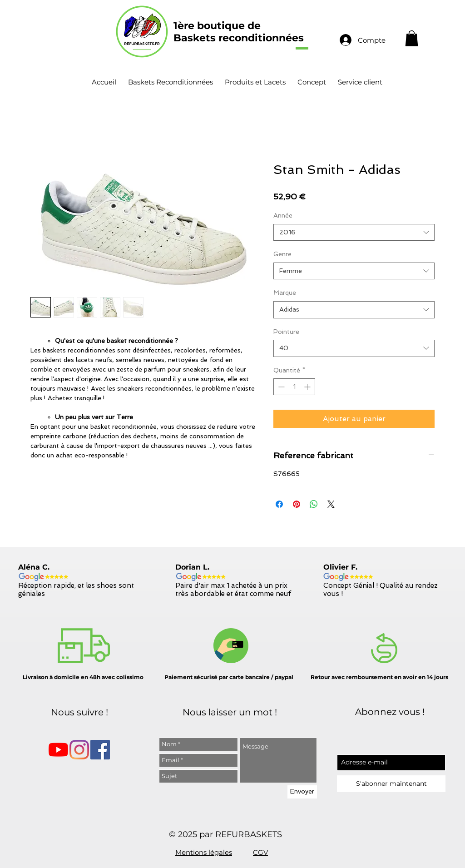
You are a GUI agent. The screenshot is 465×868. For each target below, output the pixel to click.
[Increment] (308, 387)
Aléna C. (34, 567)
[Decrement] (280, 387)
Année (283, 215)
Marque (285, 293)
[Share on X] (331, 504)
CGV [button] (260, 852)
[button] (412, 38)
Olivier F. (340, 567)
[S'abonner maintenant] (391, 784)
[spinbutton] (294, 387)
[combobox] (354, 233)
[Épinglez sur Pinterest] (297, 504)
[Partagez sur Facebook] (279, 504)
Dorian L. (192, 567)
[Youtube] (58, 750)
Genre (282, 254)
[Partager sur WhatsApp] (314, 504)
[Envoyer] (302, 792)
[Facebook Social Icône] (100, 750)
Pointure (286, 332)
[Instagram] (79, 750)
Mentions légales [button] (204, 852)
